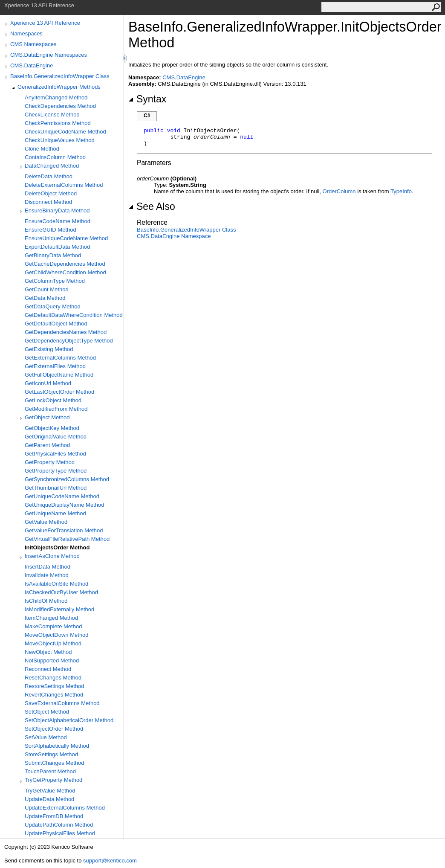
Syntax (147, 99)
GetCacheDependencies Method (65, 264)
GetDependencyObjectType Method (69, 341)
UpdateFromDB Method (54, 816)
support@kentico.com (110, 861)
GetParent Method (47, 445)
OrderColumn (339, 191)
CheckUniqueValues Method (60, 140)
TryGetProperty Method (53, 780)
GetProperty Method (50, 462)
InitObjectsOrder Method (57, 547)
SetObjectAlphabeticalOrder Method (69, 720)
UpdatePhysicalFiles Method (60, 833)
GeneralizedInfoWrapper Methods (59, 87)
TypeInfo (401, 191)
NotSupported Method (52, 660)
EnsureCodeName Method (58, 221)
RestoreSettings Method (54, 686)
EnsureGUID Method (51, 230)
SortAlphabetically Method (57, 746)
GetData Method (45, 298)
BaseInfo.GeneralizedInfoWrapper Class (60, 76)
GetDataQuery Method (53, 306)
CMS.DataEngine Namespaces (49, 55)
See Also (152, 206)
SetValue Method (46, 737)
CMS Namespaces (33, 44)
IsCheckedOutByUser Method (61, 592)
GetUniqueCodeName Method (62, 496)
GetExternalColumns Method (60, 358)
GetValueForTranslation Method (64, 530)
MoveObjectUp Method (53, 643)
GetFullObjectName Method (59, 375)
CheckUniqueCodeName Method (65, 132)
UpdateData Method (49, 799)
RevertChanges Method (54, 695)
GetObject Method (47, 417)
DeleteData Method (49, 176)
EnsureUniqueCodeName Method (66, 238)
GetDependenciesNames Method (66, 332)
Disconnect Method (48, 202)
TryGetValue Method (50, 791)
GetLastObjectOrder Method (59, 392)
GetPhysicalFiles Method (55, 454)
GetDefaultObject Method (56, 324)
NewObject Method (48, 652)
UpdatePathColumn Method (59, 825)
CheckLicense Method (52, 115)
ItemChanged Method (51, 618)
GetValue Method (46, 522)
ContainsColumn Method (55, 157)
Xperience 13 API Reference (45, 23)
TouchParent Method (50, 771)
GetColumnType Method (55, 281)
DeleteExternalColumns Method (64, 185)
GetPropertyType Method (56, 471)
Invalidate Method (47, 575)
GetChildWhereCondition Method (65, 272)
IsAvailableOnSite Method (56, 584)
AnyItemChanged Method (56, 97)
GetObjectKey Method (52, 428)
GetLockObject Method (53, 400)
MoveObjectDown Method (57, 635)
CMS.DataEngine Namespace (174, 236)
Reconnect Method (48, 669)
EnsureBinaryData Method (57, 210)
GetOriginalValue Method (56, 437)
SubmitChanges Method (54, 763)
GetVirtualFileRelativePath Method (67, 539)
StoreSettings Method (51, 754)
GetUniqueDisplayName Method (64, 505)
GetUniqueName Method (55, 513)
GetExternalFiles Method (55, 366)
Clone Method (42, 149)
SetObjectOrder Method (54, 729)
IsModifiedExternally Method (59, 609)
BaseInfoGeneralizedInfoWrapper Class (186, 230)
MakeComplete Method (53, 626)
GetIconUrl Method (48, 383)
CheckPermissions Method (58, 123)
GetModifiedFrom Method (56, 409)
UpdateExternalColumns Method (65, 808)
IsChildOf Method (46, 601)
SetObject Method (47, 712)
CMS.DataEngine (32, 65)
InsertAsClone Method (52, 556)
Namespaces (26, 33)
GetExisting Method (49, 349)
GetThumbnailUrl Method (56, 488)
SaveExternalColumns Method (62, 703)
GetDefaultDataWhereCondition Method (74, 315)
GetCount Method (47, 289)
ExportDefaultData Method (57, 247)
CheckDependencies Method (60, 106)
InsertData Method (48, 567)
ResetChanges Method (53, 678)
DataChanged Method (52, 166)
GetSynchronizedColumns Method (67, 479)
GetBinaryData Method (53, 255)
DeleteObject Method (51, 193)
